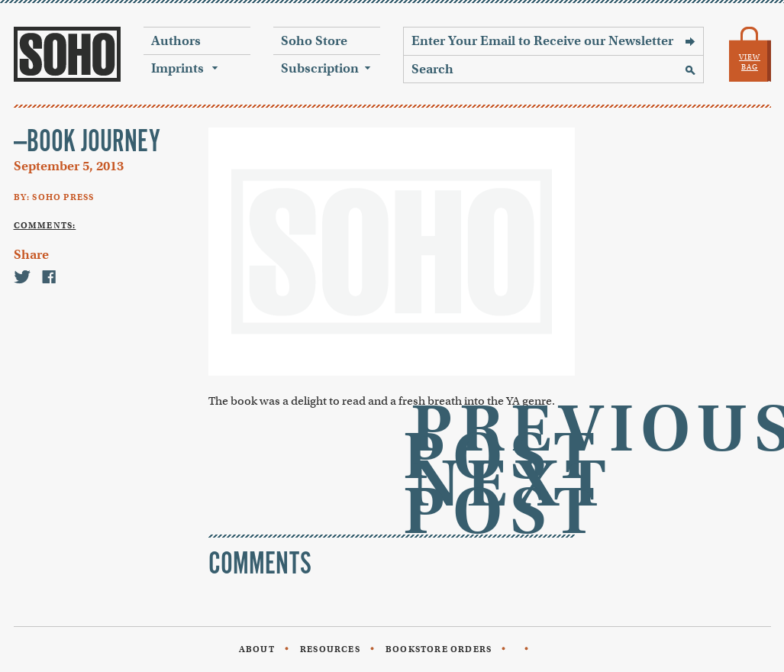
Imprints (177, 68)
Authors (176, 41)
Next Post (508, 497)
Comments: (45, 225)
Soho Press (67, 54)
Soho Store (314, 41)
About (257, 649)
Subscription (320, 68)
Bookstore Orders (439, 649)
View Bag (750, 62)
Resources (330, 649)
